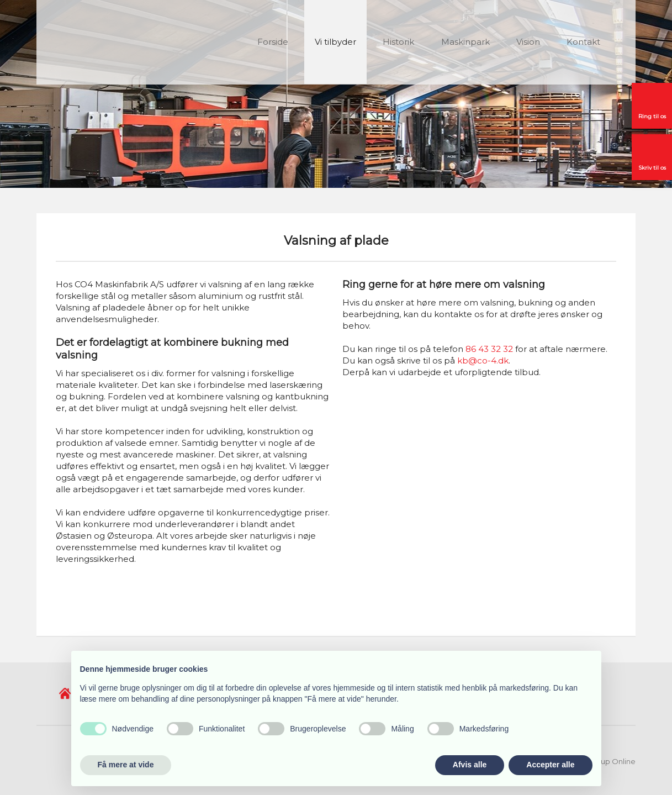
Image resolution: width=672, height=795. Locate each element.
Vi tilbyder (335, 42)
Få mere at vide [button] (126, 765)
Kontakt (583, 42)
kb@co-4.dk (483, 360)
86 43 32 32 (489, 349)
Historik (398, 42)
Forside (273, 42)
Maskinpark (465, 42)
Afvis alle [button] (470, 765)
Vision (528, 42)
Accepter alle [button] (550, 765)
